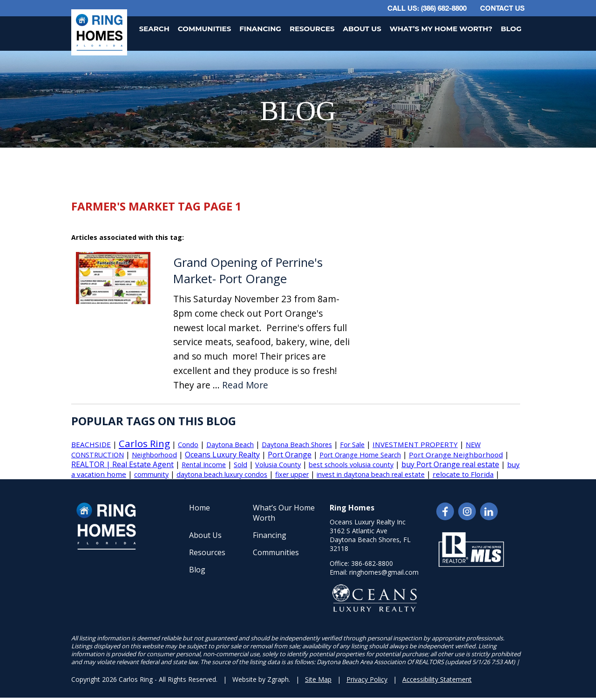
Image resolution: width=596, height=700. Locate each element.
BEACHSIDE (91, 444)
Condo (188, 445)
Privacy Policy (367, 679)
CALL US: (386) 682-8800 (427, 8)
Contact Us (502, 8)
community (151, 474)
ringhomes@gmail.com (384, 572)
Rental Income (204, 465)
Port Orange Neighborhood (456, 455)
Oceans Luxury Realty (222, 455)
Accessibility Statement (437, 679)
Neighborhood (154, 455)
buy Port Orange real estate (450, 464)
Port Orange (290, 455)
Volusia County (278, 465)
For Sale (352, 445)
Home (200, 508)
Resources (312, 29)
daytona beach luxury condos (222, 474)
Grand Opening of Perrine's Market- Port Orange (248, 271)
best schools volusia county (351, 465)
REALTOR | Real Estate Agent (122, 464)
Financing (260, 29)
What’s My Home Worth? (441, 29)
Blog (511, 29)
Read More (245, 385)
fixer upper (292, 474)
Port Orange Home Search (360, 455)
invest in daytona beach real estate (371, 474)
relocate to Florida (463, 474)
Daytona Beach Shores (297, 445)
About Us (362, 29)
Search (154, 29)
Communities (204, 29)
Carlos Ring (144, 443)
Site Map (318, 679)
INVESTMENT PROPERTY (415, 444)
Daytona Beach (230, 445)
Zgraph (278, 679)
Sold (240, 465)
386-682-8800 (372, 563)
